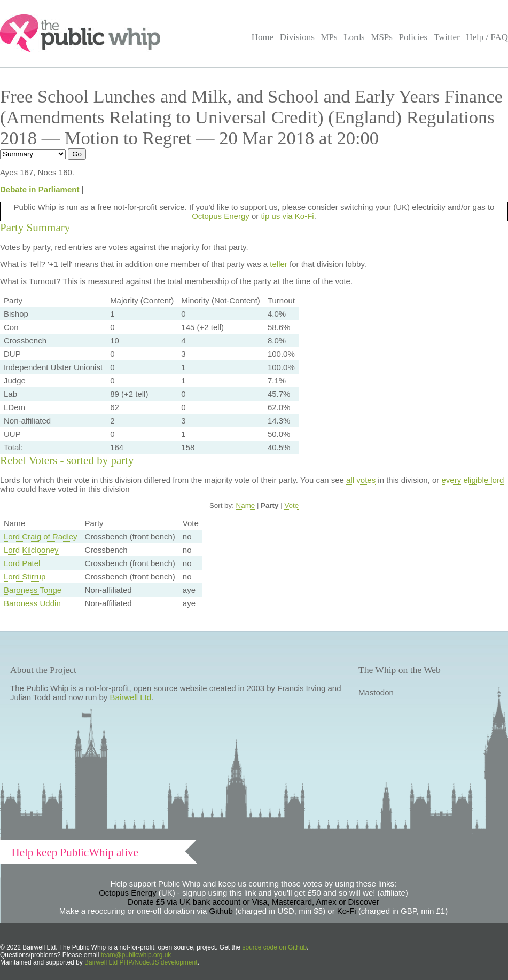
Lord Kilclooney (31, 550)
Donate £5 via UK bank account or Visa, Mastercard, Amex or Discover (253, 902)
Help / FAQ (487, 37)
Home (263, 37)
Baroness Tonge (33, 590)
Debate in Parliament (40, 189)
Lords (354, 37)
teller (279, 264)
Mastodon (376, 692)
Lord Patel (22, 563)
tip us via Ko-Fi (287, 216)
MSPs (382, 37)
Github (221, 911)
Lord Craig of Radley (41, 536)
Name (246, 505)
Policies (413, 37)
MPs (329, 37)
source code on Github (275, 947)
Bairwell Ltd (131, 697)
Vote (291, 505)
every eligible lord (473, 480)
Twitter (447, 37)
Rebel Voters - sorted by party (67, 460)
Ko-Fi (347, 911)
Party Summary (35, 228)
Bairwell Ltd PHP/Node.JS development (141, 962)
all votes (361, 480)
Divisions (297, 37)
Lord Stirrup (25, 577)
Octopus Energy (221, 216)
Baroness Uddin (32, 603)
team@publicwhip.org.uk (136, 955)
